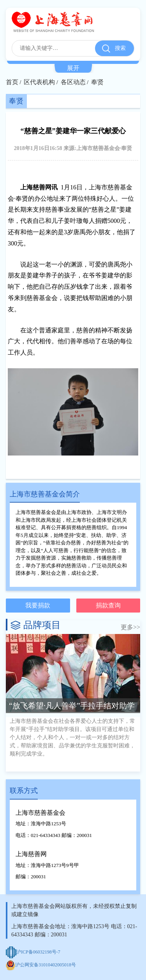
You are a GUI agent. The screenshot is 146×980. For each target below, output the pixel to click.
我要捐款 (38, 605)
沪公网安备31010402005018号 (41, 965)
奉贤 (97, 82)
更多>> (130, 627)
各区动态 (73, 82)
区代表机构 (39, 82)
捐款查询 (108, 605)
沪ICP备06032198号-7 (33, 952)
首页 (12, 82)
